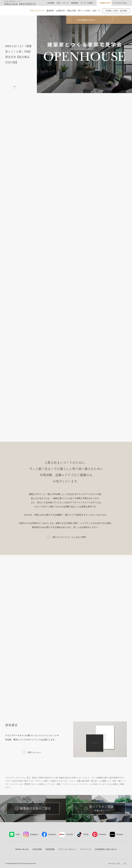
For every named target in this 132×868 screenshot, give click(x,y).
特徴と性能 (71, 11)
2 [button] (18, 88)
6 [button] (31, 88)
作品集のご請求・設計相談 (116, 11)
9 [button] (40, 88)
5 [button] (27, 88)
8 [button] (37, 88)
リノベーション (120, 3)
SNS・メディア (63, 3)
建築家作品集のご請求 (33, 808)
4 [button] (24, 88)
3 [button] (21, 88)
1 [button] (15, 88)
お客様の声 (60, 11)
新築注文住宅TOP (37, 11)
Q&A (95, 11)
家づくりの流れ (84, 11)
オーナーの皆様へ (87, 3)
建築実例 (50, 11)
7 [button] (34, 88)
